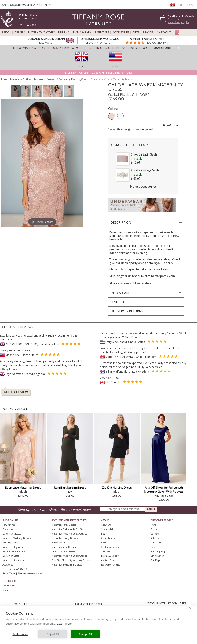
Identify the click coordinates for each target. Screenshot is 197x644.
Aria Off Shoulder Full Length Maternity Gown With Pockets (164, 490)
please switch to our (144, 48)
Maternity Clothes (41, 33)
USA (116, 67)
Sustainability (108, 529)
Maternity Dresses (12, 534)
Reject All (53, 634)
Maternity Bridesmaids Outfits (67, 529)
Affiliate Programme (111, 560)
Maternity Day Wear (13, 547)
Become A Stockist (110, 556)
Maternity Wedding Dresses (17, 538)
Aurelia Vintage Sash (145, 170)
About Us (106, 525)
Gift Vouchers (157, 556)
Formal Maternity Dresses (65, 538)
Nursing (64, 33)
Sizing (154, 529)
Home (4, 79)
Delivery (155, 534)
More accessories (143, 186)
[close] (190, 607)
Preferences (21, 634)
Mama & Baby (82, 33)
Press (104, 543)
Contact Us (156, 543)
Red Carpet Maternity (14, 551)
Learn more (64, 624)
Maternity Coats (11, 556)
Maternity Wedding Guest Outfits (69, 534)
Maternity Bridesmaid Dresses (67, 565)
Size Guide (170, 125)
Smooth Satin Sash (144, 154)
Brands (148, 33)
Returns (155, 538)
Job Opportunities (110, 565)
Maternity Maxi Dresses (64, 547)
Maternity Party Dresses (64, 525)
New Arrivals (9, 525)
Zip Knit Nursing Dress (117, 488)
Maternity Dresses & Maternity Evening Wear (61, 79)
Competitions (108, 538)
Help (153, 547)
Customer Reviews (111, 547)
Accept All (85, 634)
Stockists (106, 551)
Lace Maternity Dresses (63, 551)
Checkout (164, 33)
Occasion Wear (10, 586)
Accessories (121, 33)
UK (82, 67)
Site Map (155, 560)
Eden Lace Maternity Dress (23, 488)
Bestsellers (8, 529)
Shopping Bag (158, 551)
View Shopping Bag (179, 22)
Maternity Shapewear (14, 560)
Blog (103, 534)
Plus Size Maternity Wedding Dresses (71, 560)
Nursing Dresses (11, 543)
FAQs (153, 525)
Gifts (136, 33)
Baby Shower (58, 543)
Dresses (20, 33)
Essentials (102, 33)
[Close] (179, 48)
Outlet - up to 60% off (15, 569)
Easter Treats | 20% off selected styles (99, 72)
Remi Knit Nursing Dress (70, 488)
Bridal (6, 33)
